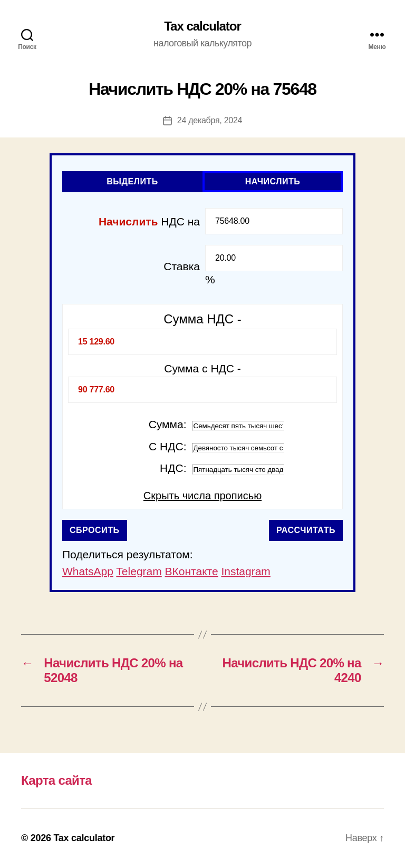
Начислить (273, 181)
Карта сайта (56, 780)
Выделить (132, 181)
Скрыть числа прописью (202, 496)
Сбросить (95, 530)
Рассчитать (306, 530)
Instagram (245, 571)
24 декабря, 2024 (210, 120)
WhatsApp (88, 571)
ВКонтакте (192, 571)
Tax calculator (202, 26)
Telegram (139, 571)
